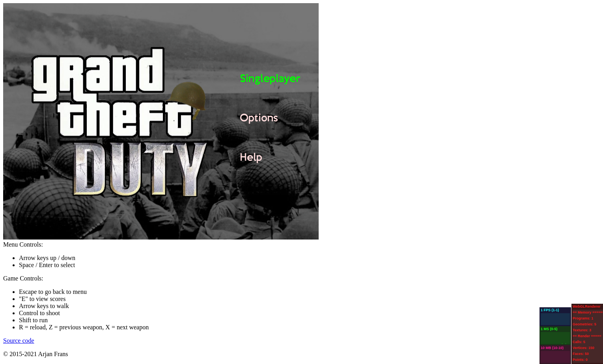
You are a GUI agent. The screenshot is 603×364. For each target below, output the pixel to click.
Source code (19, 341)
